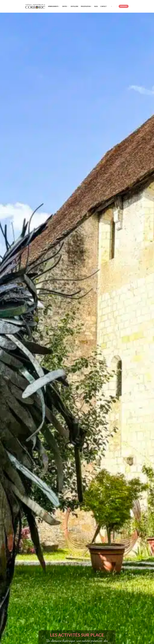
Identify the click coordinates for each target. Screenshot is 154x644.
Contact (103, 6)
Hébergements (54, 6)
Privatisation (86, 6)
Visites (65, 6)
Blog (96, 6)
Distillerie (74, 6)
